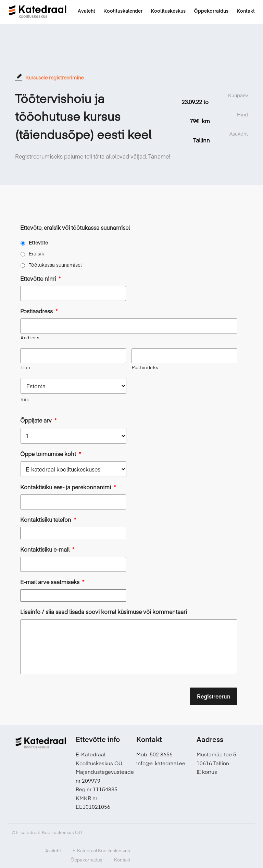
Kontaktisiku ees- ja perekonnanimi (68, 487)
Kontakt (122, 859)
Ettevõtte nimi (40, 279)
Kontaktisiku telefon (48, 520)
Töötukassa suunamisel (55, 265)
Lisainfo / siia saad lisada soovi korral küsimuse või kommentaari (104, 612)
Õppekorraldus (86, 859)
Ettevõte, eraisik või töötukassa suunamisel (75, 228)
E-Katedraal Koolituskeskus (101, 850)
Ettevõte (38, 242)
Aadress (30, 338)
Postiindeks (145, 367)
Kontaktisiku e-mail (47, 549)
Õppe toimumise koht (51, 454)
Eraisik (36, 253)
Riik (25, 400)
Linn (26, 367)
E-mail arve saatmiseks (52, 582)
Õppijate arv (38, 420)
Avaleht (53, 850)
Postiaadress (39, 311)
